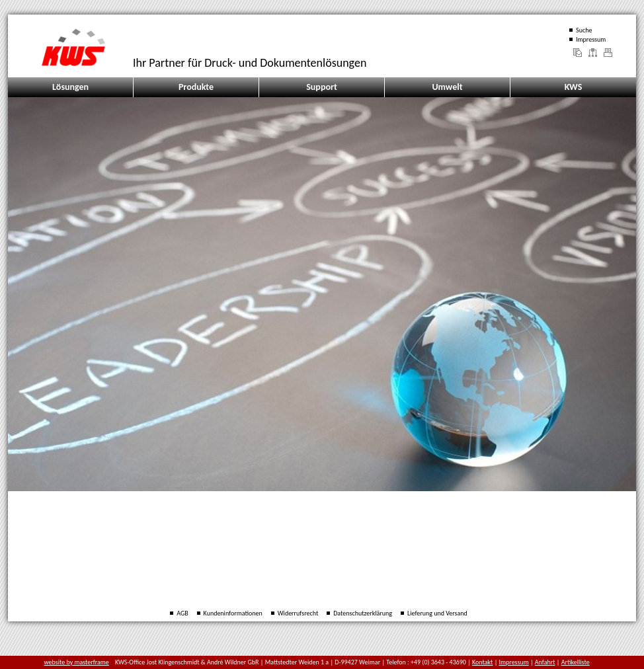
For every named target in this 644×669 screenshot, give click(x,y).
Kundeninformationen (233, 613)
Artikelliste (576, 662)
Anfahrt (545, 662)
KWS (574, 87)
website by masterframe (77, 662)
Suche (584, 30)
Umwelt (447, 87)
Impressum (591, 39)
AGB (182, 613)
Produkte (196, 87)
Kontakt (482, 662)
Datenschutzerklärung (363, 613)
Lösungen (70, 87)
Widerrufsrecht (298, 613)
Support (322, 87)
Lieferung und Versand (437, 613)
